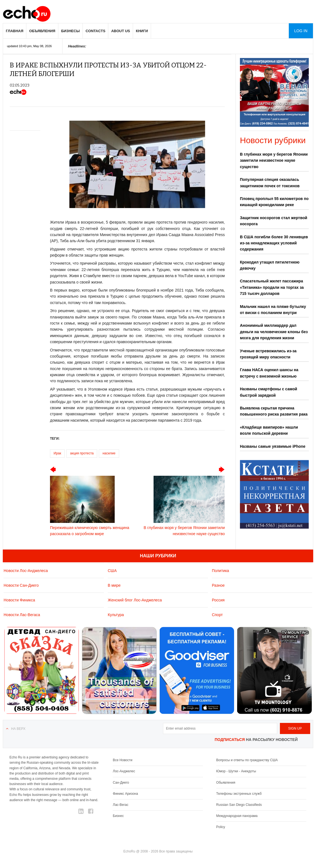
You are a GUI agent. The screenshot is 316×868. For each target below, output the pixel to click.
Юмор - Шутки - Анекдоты (236, 771)
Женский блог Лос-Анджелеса (135, 600)
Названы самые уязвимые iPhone (273, 446)
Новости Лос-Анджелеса (26, 571)
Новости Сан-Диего (21, 585)
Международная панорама (237, 816)
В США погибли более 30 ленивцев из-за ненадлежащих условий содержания (274, 243)
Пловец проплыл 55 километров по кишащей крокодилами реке (274, 202)
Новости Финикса (19, 600)
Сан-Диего (121, 783)
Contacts (95, 31)
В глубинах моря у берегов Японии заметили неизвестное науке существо (274, 160)
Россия (218, 600)
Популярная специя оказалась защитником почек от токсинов (270, 183)
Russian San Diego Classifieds (239, 805)
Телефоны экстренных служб (239, 794)
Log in (301, 31)
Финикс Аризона (125, 794)
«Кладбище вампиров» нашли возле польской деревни (269, 430)
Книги (142, 31)
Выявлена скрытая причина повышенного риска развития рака (274, 411)
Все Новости (122, 760)
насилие (109, 453)
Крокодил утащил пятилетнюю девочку (270, 265)
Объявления (42, 31)
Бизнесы (70, 31)
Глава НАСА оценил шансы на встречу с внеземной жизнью (269, 373)
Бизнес (118, 816)
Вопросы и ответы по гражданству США (247, 760)
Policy (221, 827)
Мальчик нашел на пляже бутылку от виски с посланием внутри (273, 310)
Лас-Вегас (121, 805)
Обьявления (226, 783)
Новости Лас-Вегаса (22, 615)
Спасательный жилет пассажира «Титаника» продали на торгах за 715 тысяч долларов (272, 287)
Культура (116, 615)
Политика (220, 571)
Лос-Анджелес (124, 771)
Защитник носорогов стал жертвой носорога (274, 221)
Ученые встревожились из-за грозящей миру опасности (268, 354)
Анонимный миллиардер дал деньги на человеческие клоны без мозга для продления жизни (274, 332)
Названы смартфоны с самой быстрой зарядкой (269, 392)
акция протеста (82, 453)
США (112, 571)
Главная (15, 31)
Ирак (57, 453)
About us (121, 31)
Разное (218, 585)
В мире (114, 585)
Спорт (217, 615)
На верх (18, 729)
